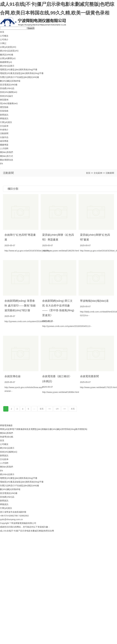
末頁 (73, 409)
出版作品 (4, 137)
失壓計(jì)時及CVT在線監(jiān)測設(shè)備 (19, 77)
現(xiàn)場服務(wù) (9, 103)
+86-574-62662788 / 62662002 (14, 516)
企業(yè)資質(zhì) (8, 47)
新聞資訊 (4, 115)
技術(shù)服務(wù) (9, 92)
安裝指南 (4, 111)
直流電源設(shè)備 (9, 85)
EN (1, 164)
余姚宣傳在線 (13, 376)
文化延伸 (4, 126)
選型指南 (4, 107)
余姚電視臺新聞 (89, 376)
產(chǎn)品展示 (7, 66)
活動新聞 (4, 133)
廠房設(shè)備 (7, 55)
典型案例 (4, 100)
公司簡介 (4, 40)
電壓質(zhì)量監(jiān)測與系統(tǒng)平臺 (19, 70)
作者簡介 (4, 130)
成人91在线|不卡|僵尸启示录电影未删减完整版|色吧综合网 (27, 531)
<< (50, 409)
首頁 (2, 32)
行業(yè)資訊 (6, 122)
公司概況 (4, 36)
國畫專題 (4, 145)
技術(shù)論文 (7, 96)
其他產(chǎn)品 (7, 88)
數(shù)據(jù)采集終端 (10, 81)
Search (31, 28)
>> (65, 409)
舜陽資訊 (4, 118)
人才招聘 (4, 148)
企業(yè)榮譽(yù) (8, 58)
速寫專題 (4, 141)
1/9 (57, 409)
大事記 (3, 43)
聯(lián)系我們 (6, 152)
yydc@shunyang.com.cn (11, 519)
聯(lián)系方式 (6, 156)
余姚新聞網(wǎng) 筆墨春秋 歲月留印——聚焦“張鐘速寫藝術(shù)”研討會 (20, 306)
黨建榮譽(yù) (6, 62)
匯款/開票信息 (7, 160)
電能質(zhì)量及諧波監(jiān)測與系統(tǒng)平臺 (22, 73)
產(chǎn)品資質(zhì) (9, 51)
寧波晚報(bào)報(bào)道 (94, 301)
